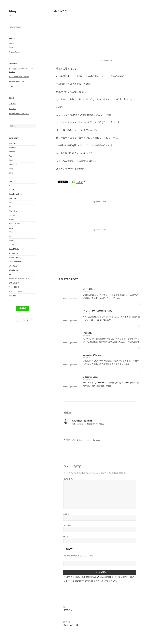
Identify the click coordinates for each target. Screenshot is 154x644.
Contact (12, 48)
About (11, 44)
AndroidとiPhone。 (93, 355)
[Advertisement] (106, 38)
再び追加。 (88, 333)
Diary (11, 181)
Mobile (12, 219)
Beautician (13, 164)
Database (15, 245)
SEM (11, 232)
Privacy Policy (14, 52)
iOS (10, 203)
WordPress (13, 270)
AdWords (13, 147)
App (11, 156)
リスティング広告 (16, 291)
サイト (66, 537)
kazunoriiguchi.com (17, 81)
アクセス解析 (14, 283)
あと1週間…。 (90, 289)
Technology (14, 253)
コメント (68, 479)
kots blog (13, 108)
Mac (11, 207)
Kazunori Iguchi (85, 440)
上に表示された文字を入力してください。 (80, 556)
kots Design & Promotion (19, 76)
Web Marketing (15, 257)
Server (12, 241)
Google (12, 190)
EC (10, 186)
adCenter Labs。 (91, 377)
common (13, 177)
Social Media (14, 249)
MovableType (14, 224)
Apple (11, 160)
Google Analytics (16, 194)
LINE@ (12, 86)
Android (12, 152)
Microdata (13, 211)
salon (11, 228)
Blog (11, 173)
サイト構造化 (14, 287)
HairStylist (13, 198)
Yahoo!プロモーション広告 (19, 279)
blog (13, 11)
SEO (11, 236)
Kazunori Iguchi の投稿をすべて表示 (91, 424)
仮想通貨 (12, 296)
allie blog (13, 103)
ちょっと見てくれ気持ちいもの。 (98, 311)
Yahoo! (12, 274)
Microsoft (13, 215)
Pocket (80, 182)
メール (67, 525)
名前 (66, 514)
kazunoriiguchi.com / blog (19, 113)
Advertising (14, 143)
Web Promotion (15, 262)
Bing (11, 169)
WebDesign (14, 266)
